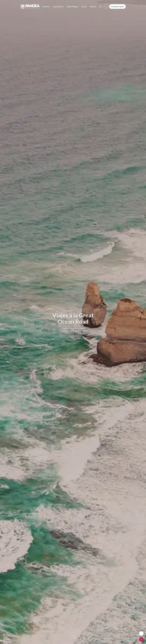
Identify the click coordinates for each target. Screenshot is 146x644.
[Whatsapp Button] (141, 634)
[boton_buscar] (106, 7)
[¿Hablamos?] (141, 639)
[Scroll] (73, 637)
